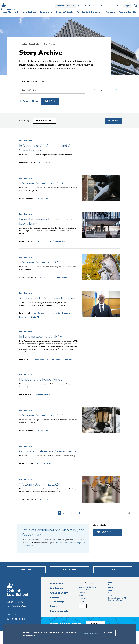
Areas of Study (59, 593)
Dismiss (108, 633)
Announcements (46, 162)
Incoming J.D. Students (87, 587)
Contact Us (11, 614)
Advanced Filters (31, 101)
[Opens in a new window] (8, 619)
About (111, 6)
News (81, 6)
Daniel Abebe (60, 241)
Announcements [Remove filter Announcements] (44, 120)
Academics (56, 588)
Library (119, 6)
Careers (55, 606)
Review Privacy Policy (91, 633)
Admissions (57, 583)
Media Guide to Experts (105, 532)
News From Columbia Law (30, 44)
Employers (83, 598)
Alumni (96, 6)
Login (127, 6)
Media (81, 601)
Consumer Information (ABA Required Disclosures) (117, 599)
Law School (39, 313)
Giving (104, 6)
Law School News (26, 141)
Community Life (59, 611)
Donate (95, 624)
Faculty (82, 593)
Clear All (113, 120)
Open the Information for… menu (65, 6)
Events (88, 6)
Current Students (86, 590)
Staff (81, 595)
